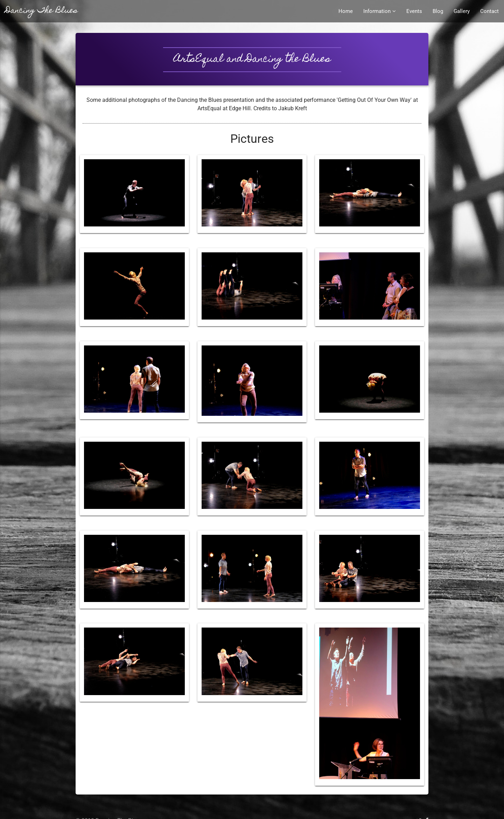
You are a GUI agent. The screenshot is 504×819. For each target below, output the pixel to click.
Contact (489, 11)
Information (380, 11)
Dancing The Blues (41, 11)
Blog (438, 11)
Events (414, 11)
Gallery (462, 11)
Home (346, 11)
